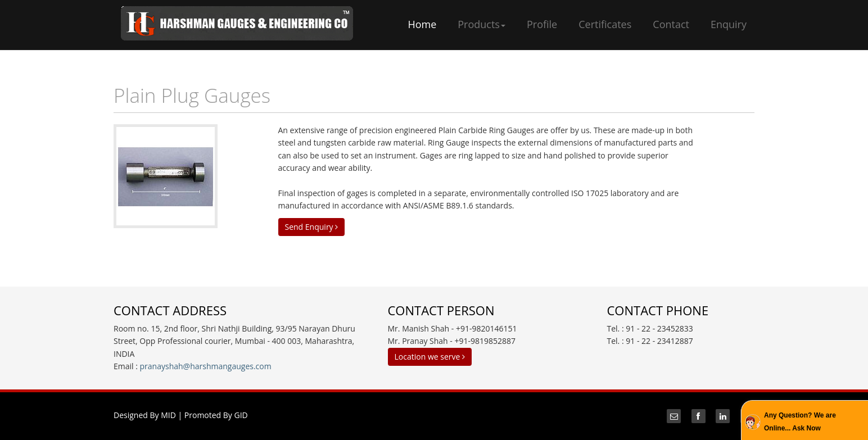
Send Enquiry (312, 227)
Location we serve (430, 357)
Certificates (605, 24)
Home (422, 24)
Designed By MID (145, 415)
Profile (542, 24)
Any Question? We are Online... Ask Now (800, 421)
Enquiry (729, 24)
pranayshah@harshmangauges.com (206, 366)
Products (482, 24)
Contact (671, 24)
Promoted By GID (216, 415)
